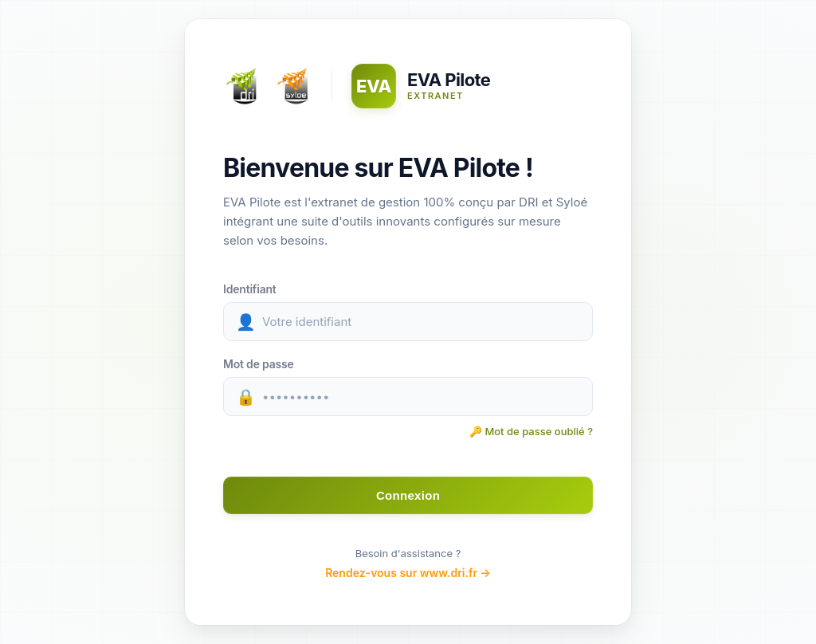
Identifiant (250, 289)
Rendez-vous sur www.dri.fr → (408, 573)
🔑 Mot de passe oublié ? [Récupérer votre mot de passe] (531, 431)
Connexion (408, 495)
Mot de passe (259, 364)
